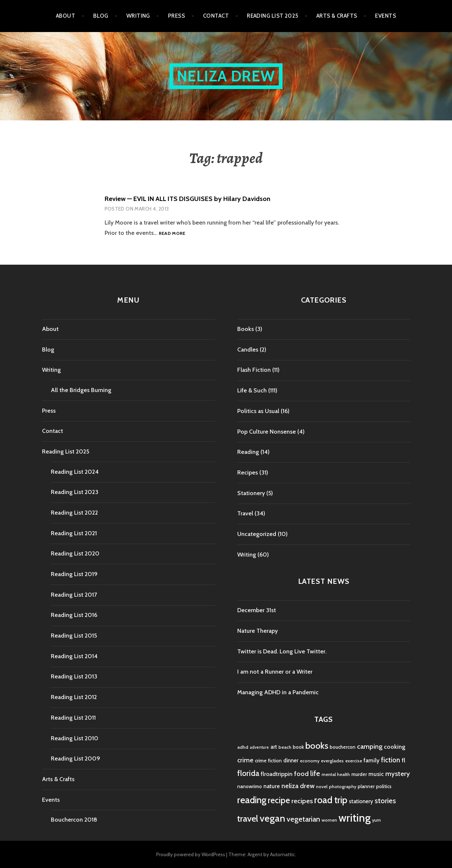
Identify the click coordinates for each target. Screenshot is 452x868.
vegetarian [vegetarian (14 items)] (303, 819)
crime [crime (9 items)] (245, 760)
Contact (216, 16)
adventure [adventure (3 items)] (259, 747)
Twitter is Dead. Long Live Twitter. (282, 651)
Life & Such (252, 390)
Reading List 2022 (74, 513)
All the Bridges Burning (81, 390)
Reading (248, 452)
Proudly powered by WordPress (191, 854)
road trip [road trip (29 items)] (331, 800)
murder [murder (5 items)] (359, 774)
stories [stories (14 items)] (385, 800)
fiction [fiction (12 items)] (390, 760)
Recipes (248, 472)
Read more (172, 234)
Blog (101, 16)
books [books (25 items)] (317, 746)
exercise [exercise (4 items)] (354, 761)
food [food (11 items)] (301, 774)
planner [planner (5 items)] (366, 786)
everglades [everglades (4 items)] (332, 761)
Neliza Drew (226, 76)
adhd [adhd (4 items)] (243, 747)
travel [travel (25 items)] (248, 818)
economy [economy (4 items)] (310, 761)
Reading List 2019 (74, 574)
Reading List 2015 (74, 636)
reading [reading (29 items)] (252, 800)
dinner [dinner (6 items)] (291, 761)
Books (246, 329)
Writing (138, 16)
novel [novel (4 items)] (322, 786)
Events (386, 16)
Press (176, 16)
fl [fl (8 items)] (403, 760)
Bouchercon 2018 (74, 820)
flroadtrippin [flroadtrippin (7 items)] (277, 774)
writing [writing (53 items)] (355, 818)
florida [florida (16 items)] (248, 773)
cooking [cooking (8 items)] (395, 747)
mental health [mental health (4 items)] (336, 774)
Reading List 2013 (74, 676)
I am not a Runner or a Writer (275, 672)
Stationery (251, 493)
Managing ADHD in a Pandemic (278, 692)
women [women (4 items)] (329, 820)
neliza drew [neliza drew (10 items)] (298, 786)
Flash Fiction (254, 370)
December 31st (257, 610)
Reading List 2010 (75, 738)
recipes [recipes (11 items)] (302, 801)
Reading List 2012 (74, 697)
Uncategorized (257, 534)
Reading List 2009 (76, 758)
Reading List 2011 (73, 718)
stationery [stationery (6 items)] (361, 801)
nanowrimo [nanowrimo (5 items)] (250, 786)
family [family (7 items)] (372, 760)
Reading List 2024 (75, 472)
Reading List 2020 (75, 553)
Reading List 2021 (74, 533)
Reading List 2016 (74, 615)
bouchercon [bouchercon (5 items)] (343, 747)
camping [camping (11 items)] (370, 746)
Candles (248, 350)
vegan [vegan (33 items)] (272, 818)
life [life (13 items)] (315, 773)
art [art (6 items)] (274, 747)
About (66, 16)
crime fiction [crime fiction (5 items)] (268, 761)
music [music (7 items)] (376, 774)
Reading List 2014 (74, 656)
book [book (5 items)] (298, 747)
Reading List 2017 (74, 595)
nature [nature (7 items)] (272, 786)
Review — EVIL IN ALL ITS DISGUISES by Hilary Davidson (188, 199)
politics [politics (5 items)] (384, 786)
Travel (245, 513)
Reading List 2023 (75, 492)
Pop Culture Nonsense (267, 432)
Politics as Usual (258, 411)
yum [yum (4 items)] (376, 820)
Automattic (283, 854)
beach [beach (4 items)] (285, 747)
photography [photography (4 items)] (343, 786)
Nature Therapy (257, 631)
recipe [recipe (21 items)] (279, 800)
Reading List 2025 (273, 16)
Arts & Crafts (337, 16)
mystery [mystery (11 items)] (398, 774)
